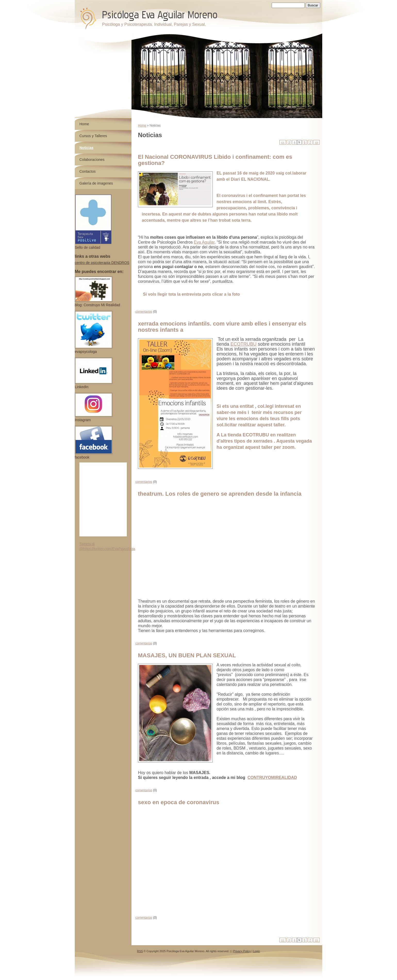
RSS (140, 951)
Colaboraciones (92, 160)
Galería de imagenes (96, 183)
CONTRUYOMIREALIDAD (272, 778)
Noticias (86, 148)
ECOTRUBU (243, 344)
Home (142, 126)
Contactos (88, 171)
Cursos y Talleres (93, 136)
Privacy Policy (242, 951)
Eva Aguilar (204, 242)
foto (236, 294)
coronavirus (234, 196)
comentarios (144, 312)
